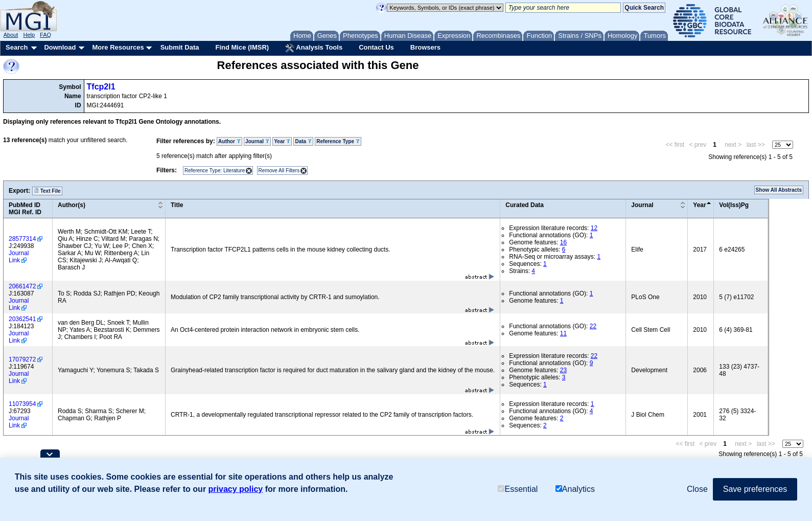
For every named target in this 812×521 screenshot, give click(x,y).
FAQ (45, 35)
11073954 (22, 404)
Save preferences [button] (755, 489)
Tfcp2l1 (101, 87)
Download (60, 47)
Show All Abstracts (779, 190)
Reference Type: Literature (215, 171)
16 (563, 242)
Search (17, 47)
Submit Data (180, 47)
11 (563, 333)
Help (29, 35)
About (11, 35)
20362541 (22, 319)
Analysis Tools (314, 48)
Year (282, 141)
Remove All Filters (279, 171)
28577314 (22, 239)
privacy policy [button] (236, 489)
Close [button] (697, 489)
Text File (47, 191)
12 (594, 228)
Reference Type (338, 141)
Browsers (425, 47)
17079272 (22, 359)
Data (303, 141)
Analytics (575, 489)
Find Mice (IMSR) (242, 47)
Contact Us (376, 47)
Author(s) (72, 205)
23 (563, 370)
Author (229, 141)
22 (593, 326)
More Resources (118, 47)
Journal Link (19, 257)
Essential (518, 489)
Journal (257, 141)
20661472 (22, 286)
